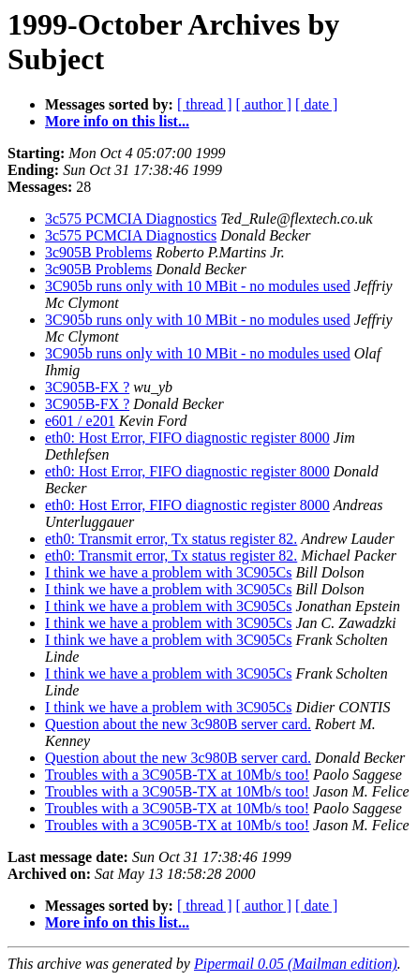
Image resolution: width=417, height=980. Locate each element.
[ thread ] (205, 104)
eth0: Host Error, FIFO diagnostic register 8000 (187, 438)
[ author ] (264, 104)
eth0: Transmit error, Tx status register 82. (171, 539)
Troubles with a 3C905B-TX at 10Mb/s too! (177, 775)
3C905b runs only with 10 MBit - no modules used (198, 286)
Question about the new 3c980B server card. (178, 724)
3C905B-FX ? (87, 387)
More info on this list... (117, 121)
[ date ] (316, 104)
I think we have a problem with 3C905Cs (169, 572)
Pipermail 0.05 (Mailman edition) (296, 964)
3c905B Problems (98, 252)
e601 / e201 (80, 421)
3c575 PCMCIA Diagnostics (131, 219)
